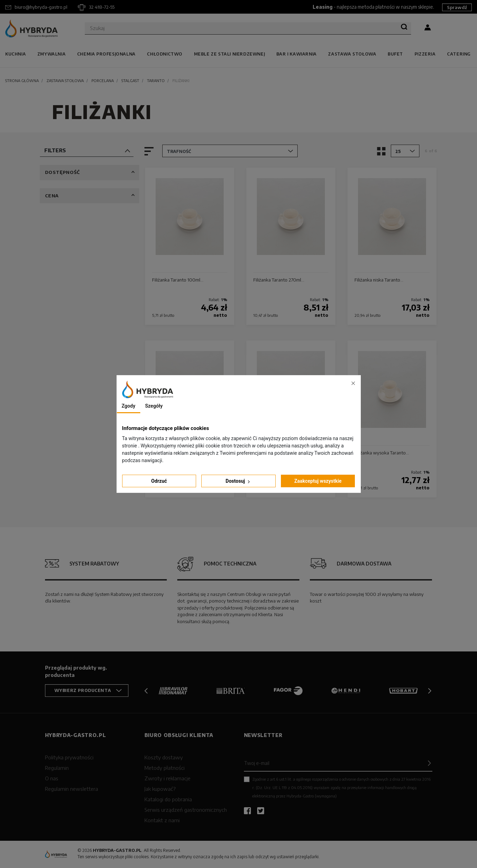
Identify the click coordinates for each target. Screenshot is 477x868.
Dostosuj (239, 481)
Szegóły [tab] (154, 406)
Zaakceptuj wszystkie (318, 481)
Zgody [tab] (129, 406)
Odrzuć (159, 481)
